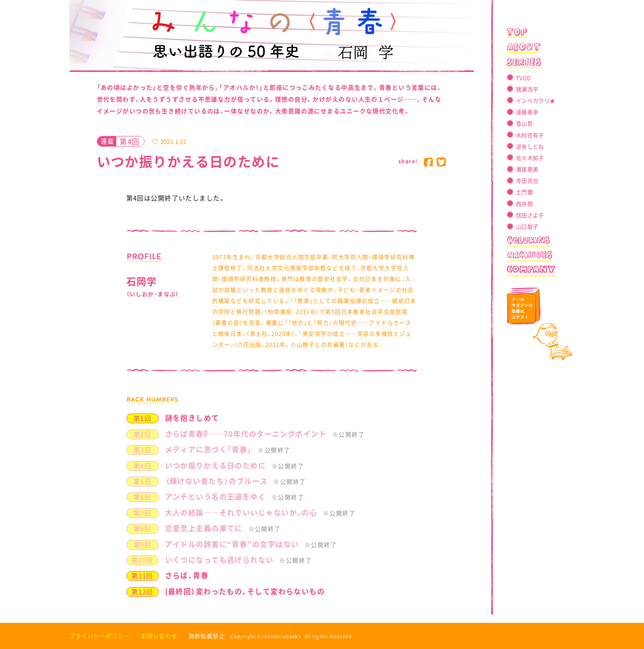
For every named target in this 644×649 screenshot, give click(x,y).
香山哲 (524, 123)
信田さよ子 (530, 215)
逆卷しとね (530, 146)
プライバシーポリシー (100, 636)
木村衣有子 (530, 135)
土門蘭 (524, 192)
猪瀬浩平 (527, 89)
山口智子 (527, 226)
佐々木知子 (530, 158)
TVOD (523, 78)
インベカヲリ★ (536, 100)
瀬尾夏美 (527, 169)
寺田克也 (527, 180)
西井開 (524, 204)
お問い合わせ (159, 636)
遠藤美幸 (527, 112)
